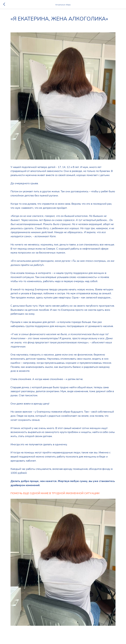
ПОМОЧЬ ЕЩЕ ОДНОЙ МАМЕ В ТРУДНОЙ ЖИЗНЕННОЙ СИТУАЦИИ (55, 493)
